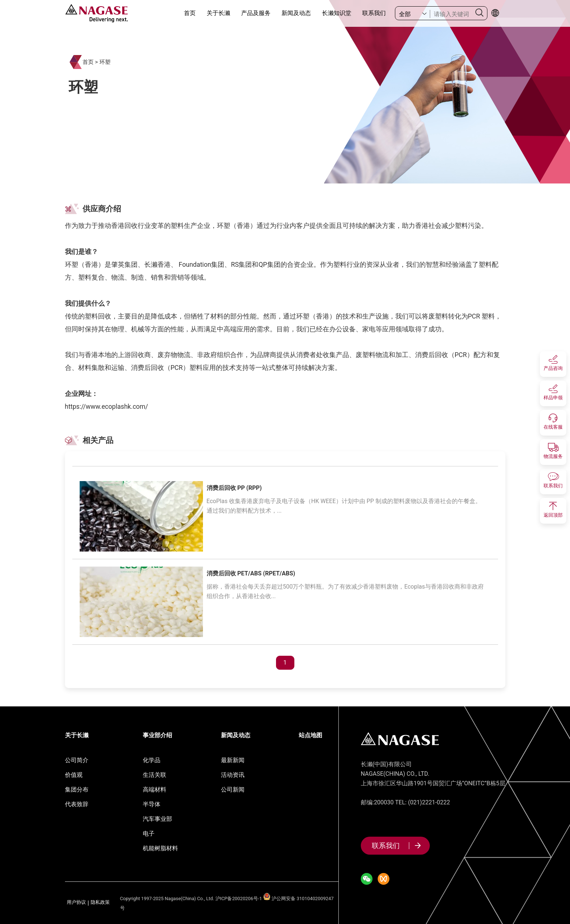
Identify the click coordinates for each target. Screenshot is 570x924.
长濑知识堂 (337, 13)
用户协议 (76, 903)
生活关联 (155, 775)
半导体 (152, 804)
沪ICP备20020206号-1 (239, 898)
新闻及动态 (296, 13)
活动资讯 (233, 775)
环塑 (105, 62)
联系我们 (374, 13)
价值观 (74, 775)
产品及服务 (256, 13)
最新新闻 (233, 760)
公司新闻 (233, 790)
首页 (190, 13)
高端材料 (155, 790)
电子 (149, 834)
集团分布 (77, 790)
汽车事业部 (157, 819)
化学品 (152, 760)
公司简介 (77, 760)
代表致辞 (77, 804)
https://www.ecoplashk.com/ (107, 407)
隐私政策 (100, 903)
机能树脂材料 (160, 848)
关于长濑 (218, 13)
